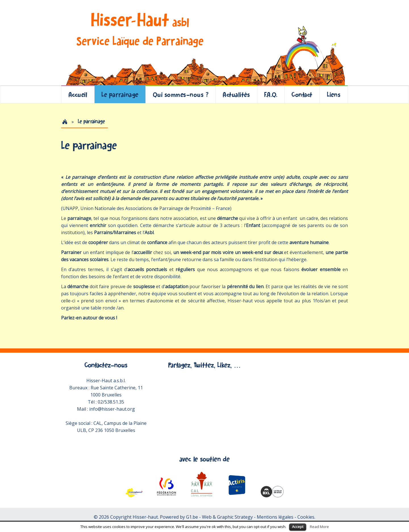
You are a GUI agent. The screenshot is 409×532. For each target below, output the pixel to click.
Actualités (236, 94)
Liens (334, 94)
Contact (302, 94)
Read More (319, 527)
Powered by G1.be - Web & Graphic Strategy (206, 517)
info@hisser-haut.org (112, 409)
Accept (298, 527)
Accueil (78, 94)
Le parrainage (120, 94)
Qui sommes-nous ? (181, 94)
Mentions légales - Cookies (286, 517)
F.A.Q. (271, 94)
